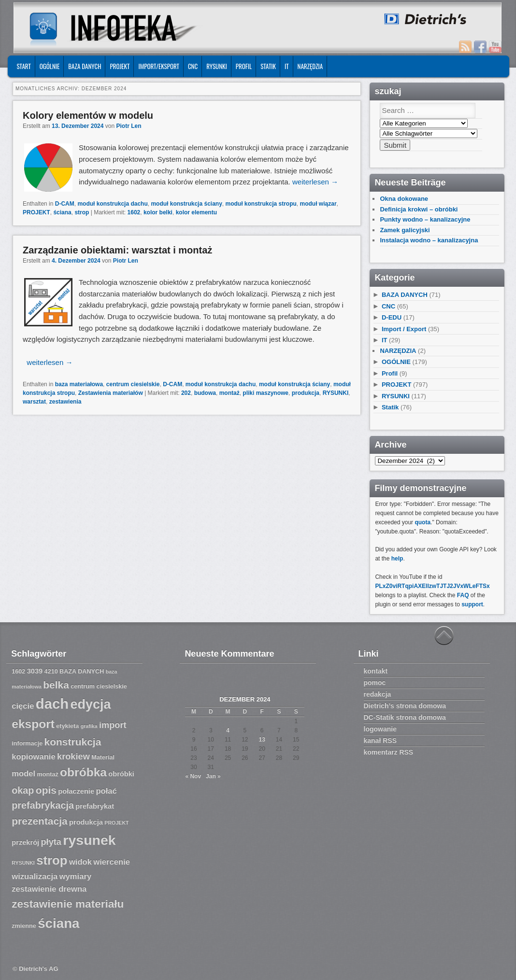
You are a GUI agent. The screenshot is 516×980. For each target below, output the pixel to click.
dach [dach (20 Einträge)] (52, 704)
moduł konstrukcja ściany (186, 204)
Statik (268, 66)
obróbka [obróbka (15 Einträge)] (83, 772)
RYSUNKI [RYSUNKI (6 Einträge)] (23, 863)
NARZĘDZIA (310, 66)
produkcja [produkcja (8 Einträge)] (86, 822)
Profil (244, 66)
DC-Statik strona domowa (405, 717)
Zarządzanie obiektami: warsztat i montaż (117, 250)
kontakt (376, 671)
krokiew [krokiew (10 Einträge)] (73, 756)
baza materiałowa (79, 384)
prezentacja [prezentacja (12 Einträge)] (39, 821)
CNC (193, 66)
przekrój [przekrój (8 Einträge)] (25, 842)
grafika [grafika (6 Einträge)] (89, 726)
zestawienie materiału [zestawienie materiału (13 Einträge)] (68, 904)
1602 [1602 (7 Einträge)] (18, 672)
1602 (134, 212)
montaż (229, 393)
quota (423, 522)
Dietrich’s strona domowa (405, 706)
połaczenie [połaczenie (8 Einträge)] (76, 791)
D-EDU (392, 317)
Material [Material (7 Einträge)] (103, 757)
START (23, 66)
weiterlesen (315, 182)
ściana (62, 212)
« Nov (193, 776)
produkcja (306, 393)
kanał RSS (380, 741)
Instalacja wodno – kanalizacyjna (429, 240)
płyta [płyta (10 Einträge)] (51, 842)
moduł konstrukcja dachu (112, 204)
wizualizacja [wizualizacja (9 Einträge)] (35, 876)
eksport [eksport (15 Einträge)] (33, 724)
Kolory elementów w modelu (88, 115)
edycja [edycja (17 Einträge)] (91, 704)
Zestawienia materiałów (111, 393)
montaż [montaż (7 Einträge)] (48, 774)
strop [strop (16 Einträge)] (52, 860)
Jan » (213, 776)
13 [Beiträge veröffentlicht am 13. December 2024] (262, 740)
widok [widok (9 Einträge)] (80, 862)
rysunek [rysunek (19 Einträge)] (89, 840)
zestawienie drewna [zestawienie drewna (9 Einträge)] (49, 889)
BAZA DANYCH (85, 66)
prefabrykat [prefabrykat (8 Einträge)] (95, 806)
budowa (205, 393)
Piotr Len (129, 126)
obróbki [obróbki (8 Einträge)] (121, 774)
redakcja (378, 694)
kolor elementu (196, 212)
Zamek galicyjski (405, 230)
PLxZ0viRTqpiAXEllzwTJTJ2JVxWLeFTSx (432, 586)
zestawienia (65, 402)
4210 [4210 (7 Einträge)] (51, 672)
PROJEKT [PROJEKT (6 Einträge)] (116, 823)
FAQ (463, 595)
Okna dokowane (404, 199)
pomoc (375, 683)
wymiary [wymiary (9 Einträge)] (75, 876)
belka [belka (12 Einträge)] (56, 685)
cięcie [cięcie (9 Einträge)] (23, 706)
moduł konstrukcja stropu (261, 204)
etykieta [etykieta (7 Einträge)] (67, 726)
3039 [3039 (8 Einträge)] (35, 671)
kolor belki (158, 212)
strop (82, 212)
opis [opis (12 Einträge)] (46, 790)
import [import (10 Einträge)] (113, 725)
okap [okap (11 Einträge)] (23, 790)
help (397, 559)
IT (287, 66)
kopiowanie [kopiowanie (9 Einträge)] (33, 757)
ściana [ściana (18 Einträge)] (58, 923)
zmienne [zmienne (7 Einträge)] (24, 926)
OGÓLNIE (50, 66)
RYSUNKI (217, 66)
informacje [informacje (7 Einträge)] (27, 743)
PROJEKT (120, 66)
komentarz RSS (389, 752)
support (472, 604)
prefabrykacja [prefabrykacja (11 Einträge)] (43, 805)
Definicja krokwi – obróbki (419, 209)
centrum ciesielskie (133, 384)
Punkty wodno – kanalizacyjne (425, 219)
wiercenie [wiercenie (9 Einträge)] (112, 862)
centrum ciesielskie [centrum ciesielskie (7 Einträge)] (99, 686)
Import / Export (404, 329)
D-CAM (65, 204)
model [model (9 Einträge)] (23, 774)
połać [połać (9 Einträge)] (106, 791)
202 (186, 393)
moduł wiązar (318, 204)
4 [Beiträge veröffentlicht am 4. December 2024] (228, 730)
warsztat (34, 402)
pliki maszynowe (265, 393)
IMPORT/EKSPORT (159, 66)
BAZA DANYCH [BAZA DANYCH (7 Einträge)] (82, 672)
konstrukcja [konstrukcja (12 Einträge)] (73, 742)
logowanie (380, 729)
